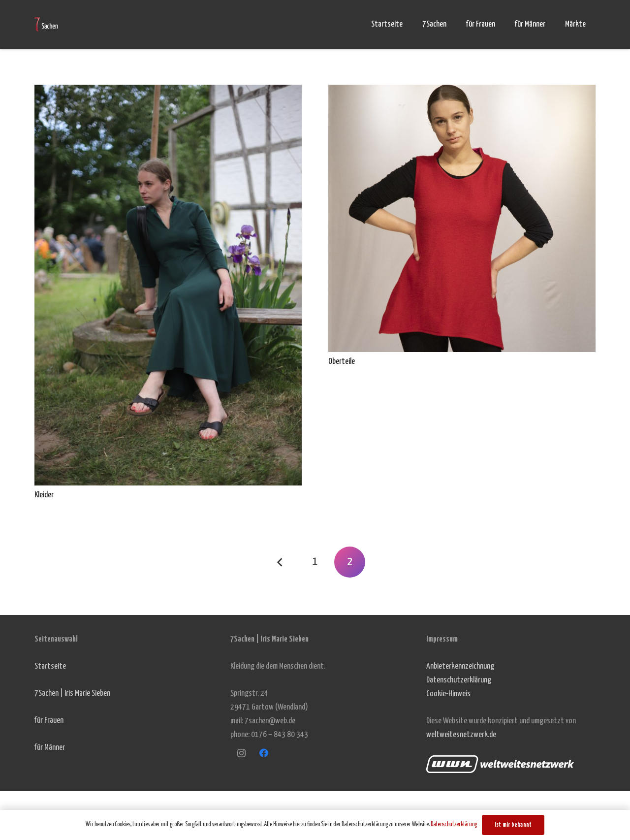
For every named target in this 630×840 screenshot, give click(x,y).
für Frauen (49, 721)
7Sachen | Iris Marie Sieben (72, 694)
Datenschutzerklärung (459, 680)
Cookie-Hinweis (448, 694)
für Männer (50, 748)
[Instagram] (241, 753)
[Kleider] (168, 91)
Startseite (50, 666)
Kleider (44, 495)
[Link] (46, 25)
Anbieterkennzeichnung (460, 666)
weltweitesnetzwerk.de (461, 735)
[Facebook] (264, 753)
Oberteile (342, 362)
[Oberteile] (462, 91)
